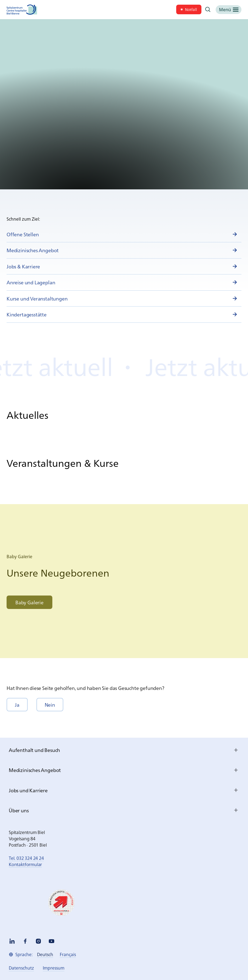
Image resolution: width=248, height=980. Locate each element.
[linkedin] (12, 941)
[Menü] (229, 10)
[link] (189, 9)
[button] (17, 705)
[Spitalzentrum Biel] (22, 10)
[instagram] (38, 941)
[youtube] (52, 941)
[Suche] (208, 10)
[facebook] (25, 941)
